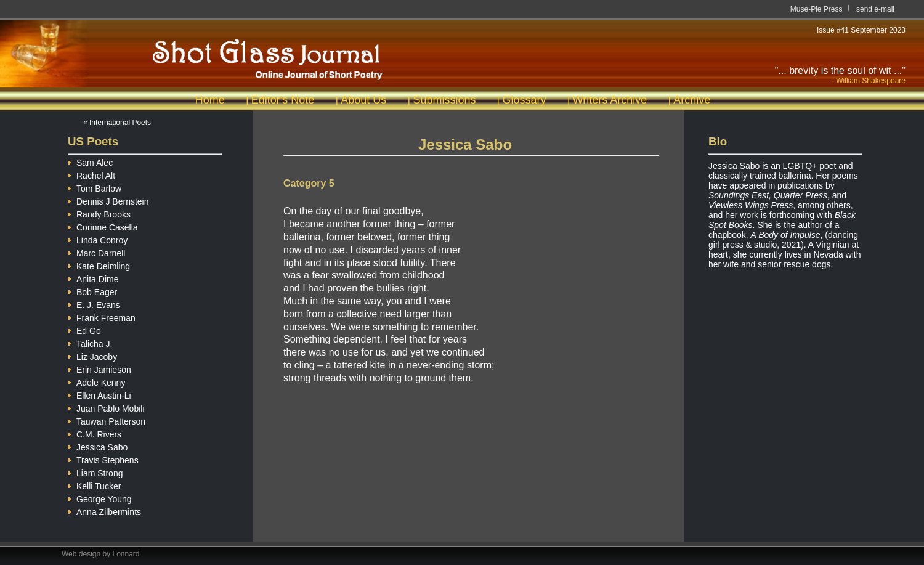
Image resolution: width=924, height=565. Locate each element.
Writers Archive (610, 100)
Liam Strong (95, 472)
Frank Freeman (102, 316)
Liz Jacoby (92, 355)
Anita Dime (93, 278)
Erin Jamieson (99, 368)
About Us (363, 100)
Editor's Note (283, 100)
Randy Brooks (99, 213)
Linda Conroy (98, 239)
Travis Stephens (103, 459)
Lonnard (126, 554)
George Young (100, 498)
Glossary (524, 100)
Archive (692, 100)
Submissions (444, 100)
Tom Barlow (95, 187)
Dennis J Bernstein (108, 200)
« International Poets (117, 123)
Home (210, 100)
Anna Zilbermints (104, 510)
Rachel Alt (91, 174)
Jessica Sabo (98, 446)
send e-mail (875, 9)
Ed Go (84, 329)
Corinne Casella (103, 226)
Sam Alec (90, 161)
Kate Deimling (99, 265)
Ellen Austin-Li (99, 394)
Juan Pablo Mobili (106, 407)
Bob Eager (92, 291)
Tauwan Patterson (107, 420)
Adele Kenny (96, 381)
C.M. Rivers (95, 433)
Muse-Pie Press (817, 9)
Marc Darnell (96, 252)
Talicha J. (90, 342)
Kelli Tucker (94, 485)
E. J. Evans (94, 303)
